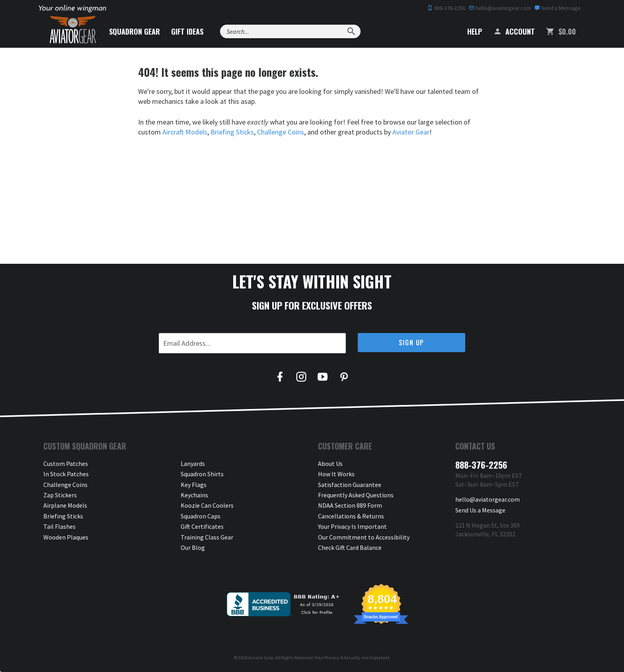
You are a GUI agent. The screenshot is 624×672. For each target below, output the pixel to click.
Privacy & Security (342, 657)
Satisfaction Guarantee (350, 485)
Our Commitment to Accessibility (364, 537)
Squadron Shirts (202, 474)
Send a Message (558, 8)
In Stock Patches (66, 474)
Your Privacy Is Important (352, 526)
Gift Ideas (187, 31)
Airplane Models (65, 505)
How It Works (336, 474)
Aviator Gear (411, 132)
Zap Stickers (60, 495)
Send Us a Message (480, 510)
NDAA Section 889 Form (350, 505)
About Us (330, 464)
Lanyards (193, 464)
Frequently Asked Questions (356, 495)
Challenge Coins (281, 132)
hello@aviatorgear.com (500, 8)
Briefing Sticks (232, 132)
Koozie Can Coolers (207, 505)
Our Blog (193, 547)
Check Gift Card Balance (350, 547)
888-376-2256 (446, 8)
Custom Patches (66, 464)
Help (469, 31)
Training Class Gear (207, 537)
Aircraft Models (185, 132)
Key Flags (194, 485)
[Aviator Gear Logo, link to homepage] (73, 30)
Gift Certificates (202, 526)
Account (514, 31)
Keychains (194, 495)
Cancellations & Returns (351, 516)
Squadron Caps (201, 516)
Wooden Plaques (66, 537)
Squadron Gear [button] (135, 31)
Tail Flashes (59, 526)
